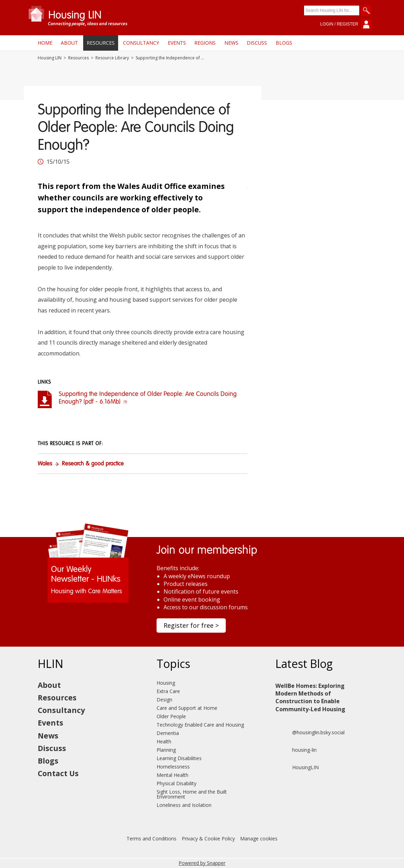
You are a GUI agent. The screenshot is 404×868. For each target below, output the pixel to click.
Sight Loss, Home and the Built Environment (192, 794)
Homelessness (173, 767)
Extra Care (168, 691)
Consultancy (141, 43)
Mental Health (172, 775)
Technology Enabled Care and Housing (200, 725)
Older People (171, 716)
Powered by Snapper (202, 863)
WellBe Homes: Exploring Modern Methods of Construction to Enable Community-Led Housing (310, 697)
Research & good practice (93, 464)
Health (164, 741)
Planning (166, 750)
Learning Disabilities (179, 758)
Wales (45, 464)
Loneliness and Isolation (184, 805)
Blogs (284, 43)
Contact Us (58, 773)
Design (164, 700)
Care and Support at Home (187, 708)
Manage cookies (259, 838)
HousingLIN (297, 767)
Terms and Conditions (151, 838)
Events (177, 43)
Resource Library (112, 58)
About (69, 43)
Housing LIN (50, 58)
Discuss (257, 43)
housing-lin (296, 750)
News (231, 43)
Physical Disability (176, 783)
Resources (101, 43)
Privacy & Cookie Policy (208, 838)
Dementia (168, 733)
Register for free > (191, 625)
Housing (166, 683)
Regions (205, 43)
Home (45, 43)
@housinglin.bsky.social (310, 733)
